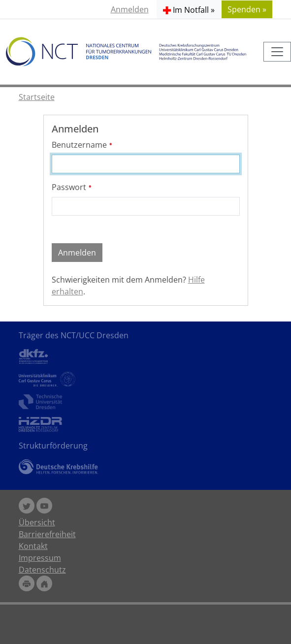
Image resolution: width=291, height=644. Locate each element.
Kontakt (33, 546)
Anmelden (130, 9)
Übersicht (37, 522)
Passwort (72, 187)
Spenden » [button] (247, 9)
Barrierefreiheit (47, 534)
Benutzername (82, 145)
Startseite (37, 97)
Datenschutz (42, 570)
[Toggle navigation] (277, 52)
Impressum (40, 558)
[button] (189, 9)
